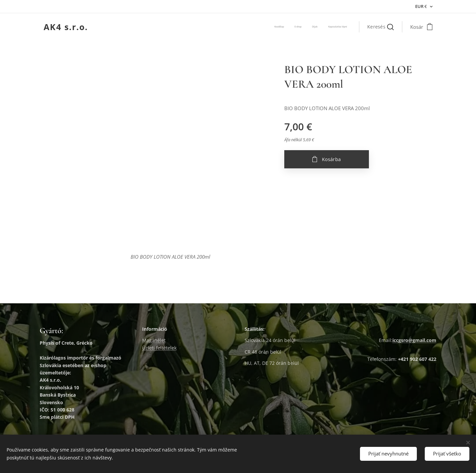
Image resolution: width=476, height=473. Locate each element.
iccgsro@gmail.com (414, 341)
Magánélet (154, 341)
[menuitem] (317, 27)
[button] (380, 27)
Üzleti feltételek (159, 348)
